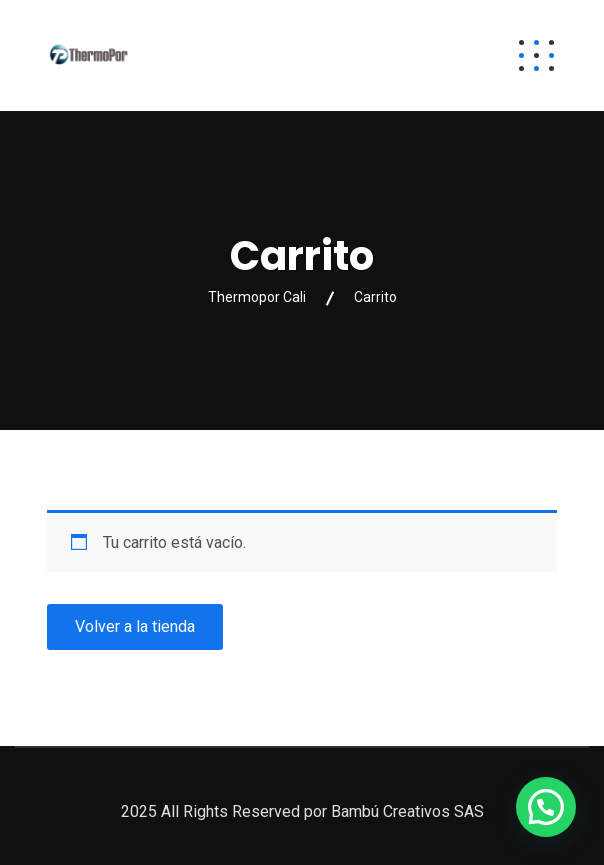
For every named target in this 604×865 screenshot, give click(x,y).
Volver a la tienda (135, 626)
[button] (546, 807)
